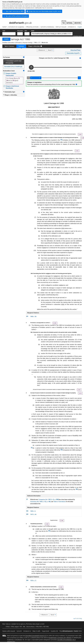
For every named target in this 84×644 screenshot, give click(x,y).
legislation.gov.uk (16, 22)
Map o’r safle (36, 631)
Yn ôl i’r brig (78, 619)
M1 (61, 140)
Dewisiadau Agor (9, 92)
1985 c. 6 (33, 511)
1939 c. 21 (33, 581)
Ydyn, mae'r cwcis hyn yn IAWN (15, 11)
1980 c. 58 (33, 317)
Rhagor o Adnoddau (34, 46)
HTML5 (8, 627)
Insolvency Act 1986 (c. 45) (38, 502)
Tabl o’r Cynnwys (9, 46)
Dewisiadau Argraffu (73, 53)
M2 (61, 450)
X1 (32, 448)
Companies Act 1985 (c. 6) (46, 499)
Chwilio (6, 39)
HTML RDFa (39, 627)
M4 (49, 531)
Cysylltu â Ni (54, 631)
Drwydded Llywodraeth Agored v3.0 (36, 636)
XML (24, 627)
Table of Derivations (60, 502)
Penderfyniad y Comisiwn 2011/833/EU (60, 638)
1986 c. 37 (37, 43)
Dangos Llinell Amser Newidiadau (12, 87)
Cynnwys (21, 46)
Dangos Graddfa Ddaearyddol (11, 74)
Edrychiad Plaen (76, 50)
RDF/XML (46, 627)
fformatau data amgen (33, 624)
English (80, 27)
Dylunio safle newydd (9, 631)
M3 (77, 489)
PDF (21, 627)
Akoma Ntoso (31, 627)
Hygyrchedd (46, 631)
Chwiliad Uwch (77, 36)
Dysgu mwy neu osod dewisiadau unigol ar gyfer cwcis (45, 11)
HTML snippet (15, 627)
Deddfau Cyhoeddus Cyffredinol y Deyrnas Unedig (17, 43)
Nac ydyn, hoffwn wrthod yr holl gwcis (17, 16)
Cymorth (19, 631)
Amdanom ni (27, 631)
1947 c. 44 (33, 514)
